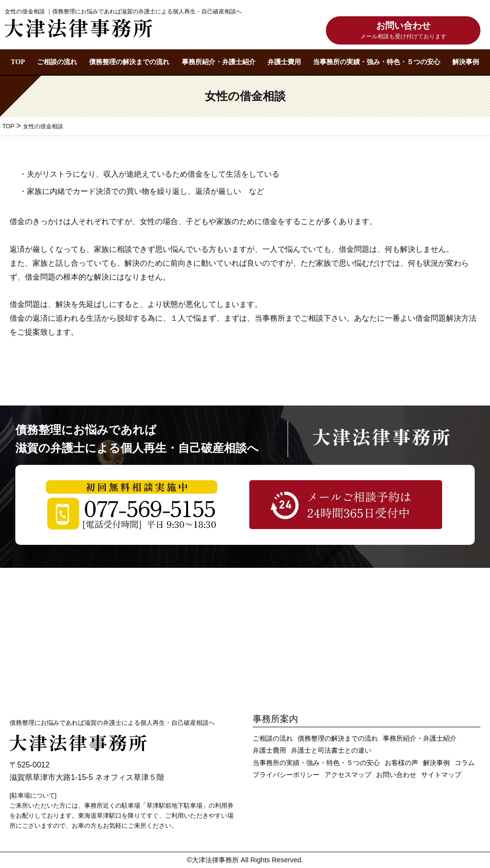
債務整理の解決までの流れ (129, 62)
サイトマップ (441, 775)
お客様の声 (401, 763)
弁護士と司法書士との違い (331, 750)
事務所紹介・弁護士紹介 (219, 62)
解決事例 (466, 62)
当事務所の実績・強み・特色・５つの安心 (377, 62)
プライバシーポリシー (286, 775)
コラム (465, 763)
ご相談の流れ (57, 62)
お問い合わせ (403, 31)
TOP (18, 62)
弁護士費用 (284, 62)
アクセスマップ (348, 775)
